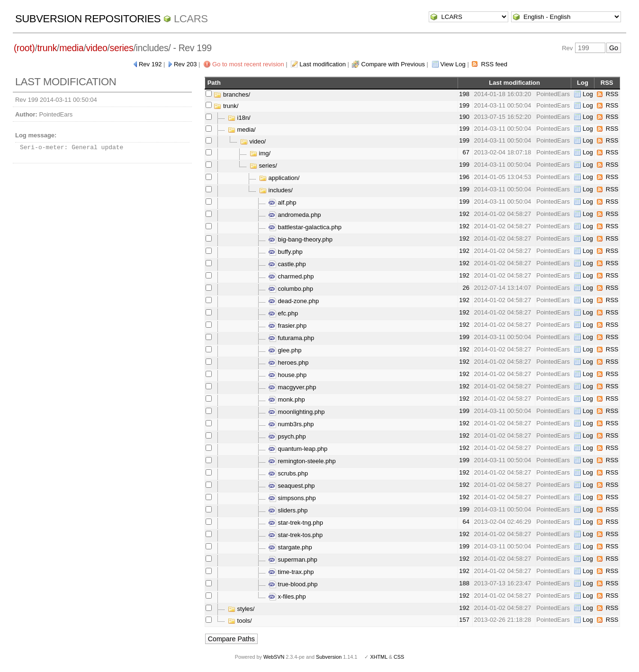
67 (466, 152)
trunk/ (226, 106)
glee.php (285, 350)
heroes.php (289, 363)
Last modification (323, 64)
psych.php (287, 436)
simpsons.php (292, 498)
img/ (260, 153)
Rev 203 (185, 64)
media (71, 48)
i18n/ (239, 118)
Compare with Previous (393, 64)
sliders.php (288, 510)
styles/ (241, 609)
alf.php (283, 202)
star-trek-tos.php (296, 535)
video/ (253, 141)
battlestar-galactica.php (305, 227)
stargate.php (290, 547)
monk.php (287, 399)
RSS (612, 94)
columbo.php (291, 289)
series (122, 48)
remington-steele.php (302, 461)
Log (588, 94)
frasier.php (288, 326)
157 (464, 620)
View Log (453, 64)
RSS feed (494, 64)
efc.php (283, 313)
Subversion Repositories (88, 19)
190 (464, 117)
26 (466, 288)
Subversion (329, 657)
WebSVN (274, 657)
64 (466, 522)
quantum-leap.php (298, 449)
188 (464, 583)
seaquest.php (292, 486)
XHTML (378, 657)
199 (464, 105)
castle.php (287, 264)
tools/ (240, 621)
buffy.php (286, 252)
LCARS (191, 19)
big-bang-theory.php (301, 239)
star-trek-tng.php (296, 523)
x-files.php (287, 596)
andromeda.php (295, 215)
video (97, 48)
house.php (288, 375)
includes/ (276, 190)
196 (464, 177)
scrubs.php (288, 473)
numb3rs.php (291, 424)
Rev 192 (150, 64)
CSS (399, 657)
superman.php (293, 560)
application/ (279, 178)
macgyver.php (292, 387)
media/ (242, 130)
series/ (263, 166)
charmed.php (291, 276)
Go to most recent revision (248, 64)
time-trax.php (291, 572)
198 (464, 94)
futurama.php (291, 338)
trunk (47, 48)
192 (464, 214)
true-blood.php (293, 584)
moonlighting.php (297, 412)
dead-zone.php (294, 301)
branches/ (232, 94)
